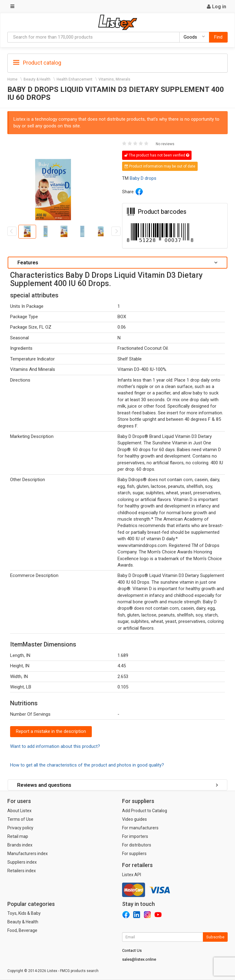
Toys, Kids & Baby (24, 913)
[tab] (117, 62)
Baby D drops (143, 178)
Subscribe (215, 937)
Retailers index (22, 871)
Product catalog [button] (37, 63)
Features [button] (117, 262)
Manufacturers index (28, 854)
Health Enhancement (75, 79)
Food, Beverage (22, 930)
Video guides (134, 819)
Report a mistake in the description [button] (51, 731)
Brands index (20, 845)
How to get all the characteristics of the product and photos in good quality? (87, 765)
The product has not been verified (157, 155)
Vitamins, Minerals (114, 79)
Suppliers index (22, 862)
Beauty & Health (37, 79)
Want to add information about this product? (55, 746)
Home (12, 79)
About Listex (19, 811)
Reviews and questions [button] (117, 785)
